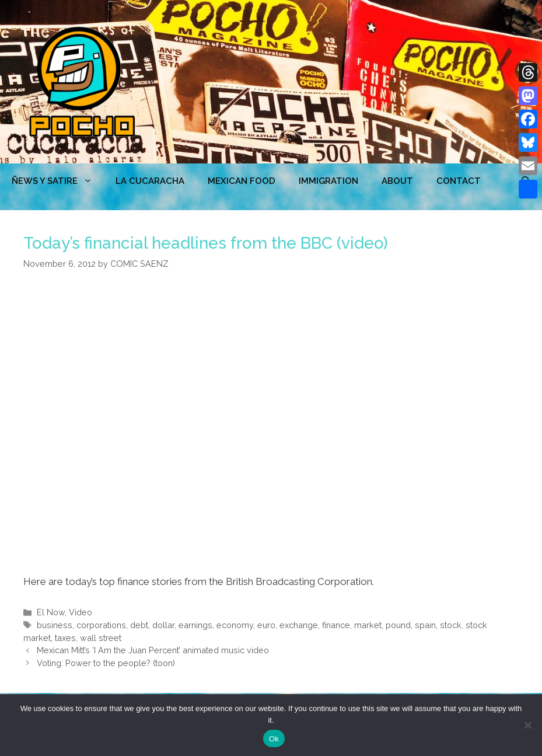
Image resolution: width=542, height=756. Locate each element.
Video (81, 612)
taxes (65, 638)
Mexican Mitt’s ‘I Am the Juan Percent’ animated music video (153, 650)
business (55, 625)
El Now (51, 612)
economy (235, 625)
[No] (527, 725)
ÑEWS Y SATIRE (58, 181)
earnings (195, 625)
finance (336, 625)
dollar (163, 625)
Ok (274, 739)
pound (398, 625)
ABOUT (397, 181)
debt (139, 625)
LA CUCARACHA (150, 181)
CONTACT (459, 181)
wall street (101, 638)
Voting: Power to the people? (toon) (106, 663)
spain (425, 625)
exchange (299, 625)
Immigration (328, 181)
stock (451, 625)
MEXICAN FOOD (242, 181)
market (368, 625)
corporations (101, 625)
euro (266, 625)
